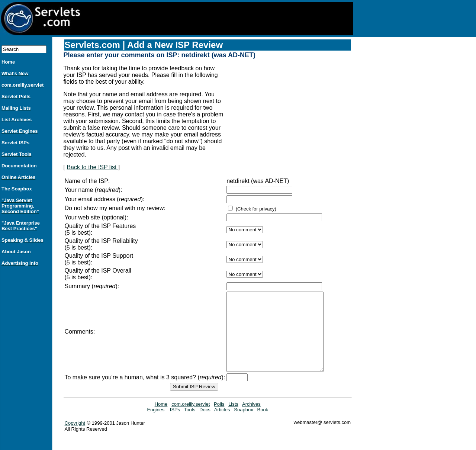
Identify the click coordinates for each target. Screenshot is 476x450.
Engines (156, 425)
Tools (190, 425)
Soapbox (243, 425)
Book (263, 425)
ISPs (175, 425)
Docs (205, 425)
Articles (222, 425)
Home (161, 420)
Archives (251, 420)
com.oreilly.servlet (191, 420)
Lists (233, 420)
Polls (219, 420)
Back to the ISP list (92, 167)
